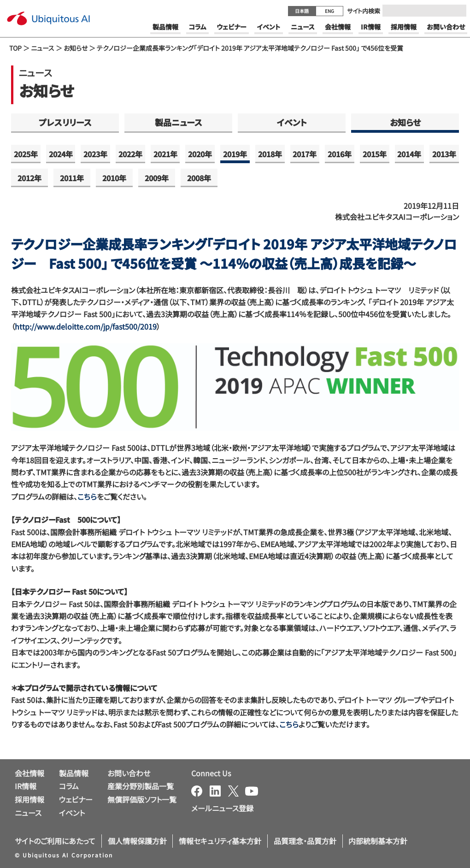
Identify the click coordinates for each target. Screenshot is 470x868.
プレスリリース (65, 122)
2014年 (409, 154)
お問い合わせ (129, 773)
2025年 (26, 154)
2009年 (157, 178)
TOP (15, 48)
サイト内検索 (364, 11)
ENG (329, 11)
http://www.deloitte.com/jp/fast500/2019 (86, 326)
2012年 (29, 178)
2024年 (61, 154)
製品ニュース (179, 122)
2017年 (305, 154)
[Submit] (457, 11)
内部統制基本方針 (378, 841)
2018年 (270, 154)
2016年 (340, 154)
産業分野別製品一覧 (141, 786)
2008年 (199, 178)
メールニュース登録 (222, 808)
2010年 (114, 178)
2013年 (444, 154)
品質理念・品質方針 (305, 841)
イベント (292, 122)
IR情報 (26, 786)
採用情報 (29, 799)
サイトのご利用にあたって (55, 841)
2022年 (130, 154)
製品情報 (74, 773)
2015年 (375, 154)
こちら (87, 496)
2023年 (95, 154)
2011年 (72, 178)
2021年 (165, 154)
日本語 (302, 11)
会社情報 (29, 773)
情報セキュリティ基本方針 (220, 841)
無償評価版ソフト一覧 (142, 799)
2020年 (200, 154)
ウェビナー (76, 799)
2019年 (235, 154)
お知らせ (76, 48)
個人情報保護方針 (137, 841)
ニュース (43, 48)
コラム (69, 786)
